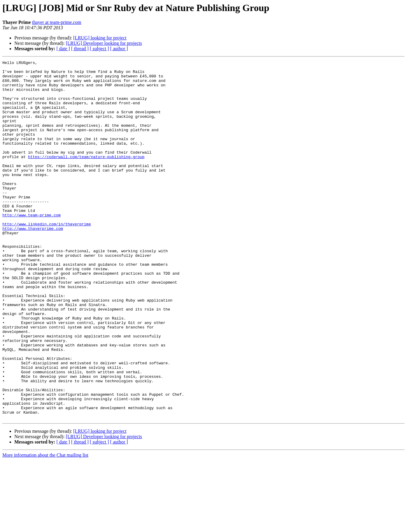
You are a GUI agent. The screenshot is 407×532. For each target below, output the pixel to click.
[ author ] (119, 49)
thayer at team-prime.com (57, 22)
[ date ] (63, 49)
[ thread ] (80, 49)
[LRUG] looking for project (100, 38)
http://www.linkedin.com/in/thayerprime (47, 257)
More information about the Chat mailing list (45, 527)
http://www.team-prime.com (32, 246)
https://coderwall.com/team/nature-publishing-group (86, 176)
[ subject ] (99, 49)
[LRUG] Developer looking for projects (104, 43)
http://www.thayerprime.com (33, 262)
